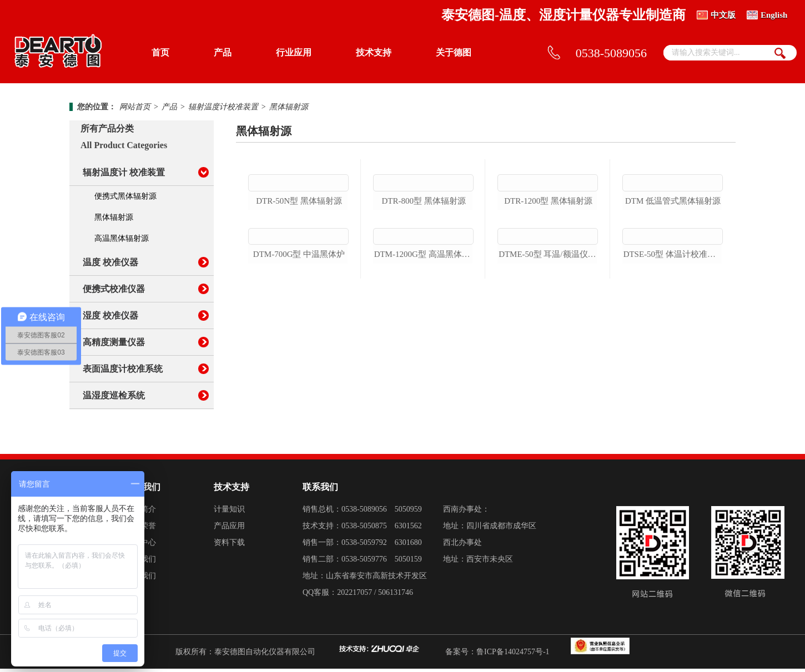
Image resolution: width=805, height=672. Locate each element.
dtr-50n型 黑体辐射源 (299, 265)
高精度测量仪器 (114, 342)
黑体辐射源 (289, 107)
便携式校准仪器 (114, 289)
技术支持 (374, 52)
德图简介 (140, 512)
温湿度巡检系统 (114, 395)
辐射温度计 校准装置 (124, 172)
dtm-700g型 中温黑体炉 (299, 382)
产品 (223, 52)
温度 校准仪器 (110, 262)
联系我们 (140, 562)
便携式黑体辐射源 (125, 196)
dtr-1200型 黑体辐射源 (548, 265)
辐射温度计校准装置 (223, 107)
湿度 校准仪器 (110, 315)
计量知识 (229, 512)
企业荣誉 (140, 529)
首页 (160, 52)
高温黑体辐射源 (122, 238)
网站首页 (135, 107)
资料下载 (229, 546)
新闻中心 (140, 546)
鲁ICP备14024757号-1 (513, 655)
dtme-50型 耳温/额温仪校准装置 (548, 382)
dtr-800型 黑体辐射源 (423, 265)
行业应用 (294, 52)
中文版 (723, 15)
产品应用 (229, 529)
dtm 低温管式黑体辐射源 (673, 265)
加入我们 (140, 579)
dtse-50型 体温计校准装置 (673, 382)
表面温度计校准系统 (123, 369)
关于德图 (454, 52)
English (774, 15)
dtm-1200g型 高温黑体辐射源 (424, 382)
